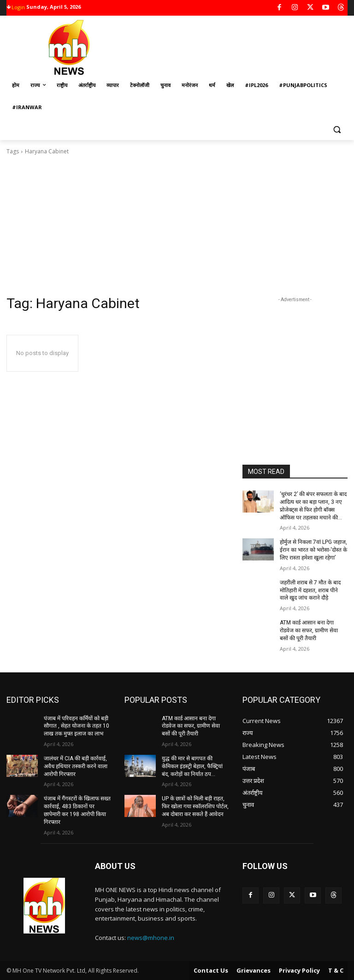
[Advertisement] (177, 225)
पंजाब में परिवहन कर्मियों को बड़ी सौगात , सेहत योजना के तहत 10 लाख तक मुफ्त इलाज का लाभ (77, 726)
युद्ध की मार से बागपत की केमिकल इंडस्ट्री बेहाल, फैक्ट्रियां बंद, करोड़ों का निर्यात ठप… (192, 766)
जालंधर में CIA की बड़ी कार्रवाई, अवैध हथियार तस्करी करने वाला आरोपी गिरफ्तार (76, 766)
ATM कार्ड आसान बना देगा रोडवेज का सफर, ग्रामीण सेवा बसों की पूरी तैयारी (309, 630)
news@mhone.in (151, 938)
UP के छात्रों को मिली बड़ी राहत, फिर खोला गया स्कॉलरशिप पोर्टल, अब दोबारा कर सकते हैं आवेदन (195, 806)
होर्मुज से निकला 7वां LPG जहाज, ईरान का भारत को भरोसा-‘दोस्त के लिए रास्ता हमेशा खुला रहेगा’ (313, 550)
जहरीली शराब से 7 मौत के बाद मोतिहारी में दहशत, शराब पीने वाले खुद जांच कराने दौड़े (310, 590)
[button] (337, 130)
